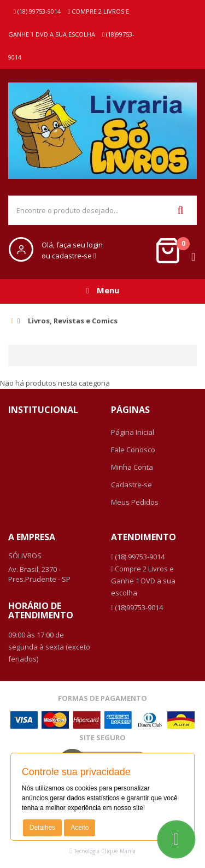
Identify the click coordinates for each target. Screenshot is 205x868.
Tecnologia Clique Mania (105, 851)
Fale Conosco (133, 450)
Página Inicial (133, 432)
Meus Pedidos (135, 502)
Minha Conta (132, 467)
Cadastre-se (131, 485)
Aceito (80, 828)
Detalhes (42, 828)
